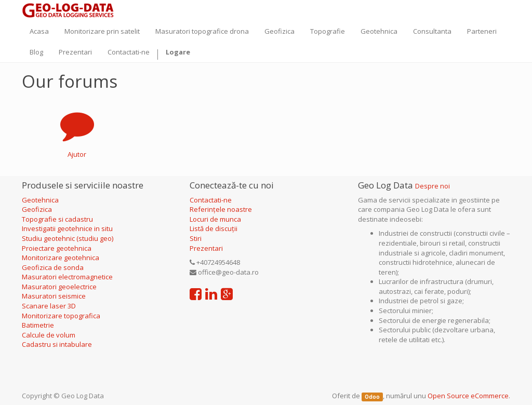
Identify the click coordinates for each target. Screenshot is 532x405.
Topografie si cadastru (57, 219)
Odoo (372, 396)
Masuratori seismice (54, 296)
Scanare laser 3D (49, 306)
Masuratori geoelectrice (60, 287)
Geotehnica (40, 200)
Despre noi (433, 186)
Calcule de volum (49, 335)
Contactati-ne (211, 200)
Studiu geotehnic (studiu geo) (68, 238)
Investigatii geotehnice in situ (67, 228)
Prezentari (206, 248)
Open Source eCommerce (468, 396)
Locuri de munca (215, 219)
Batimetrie (38, 325)
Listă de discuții (214, 228)
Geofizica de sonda (54, 267)
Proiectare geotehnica (57, 248)
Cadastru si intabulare (57, 344)
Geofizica (37, 209)
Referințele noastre (221, 209)
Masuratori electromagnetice (67, 277)
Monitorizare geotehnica (61, 258)
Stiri (196, 238)
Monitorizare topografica (61, 316)
